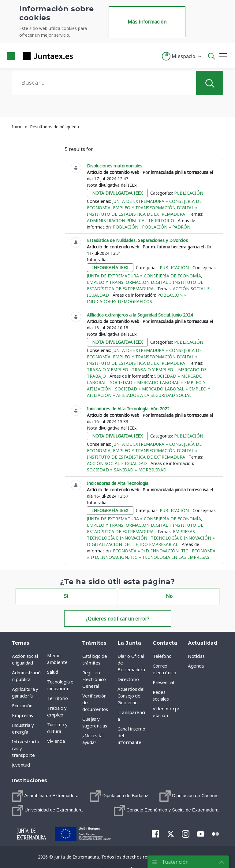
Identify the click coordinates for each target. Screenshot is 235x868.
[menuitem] (45, 796)
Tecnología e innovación (117, 538)
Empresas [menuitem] (22, 715)
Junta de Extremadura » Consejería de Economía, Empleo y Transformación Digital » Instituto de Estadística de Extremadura (144, 208)
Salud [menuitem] (52, 672)
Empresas (184, 531)
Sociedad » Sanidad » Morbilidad (127, 470)
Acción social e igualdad (117, 463)
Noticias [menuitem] (196, 656)
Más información (147, 22)
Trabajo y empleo (108, 370)
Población (126, 227)
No (169, 596)
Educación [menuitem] (22, 705)
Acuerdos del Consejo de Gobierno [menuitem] (131, 696)
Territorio (161, 220)
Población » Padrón (166, 227)
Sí (66, 596)
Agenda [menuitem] (196, 666)
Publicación (189, 193)
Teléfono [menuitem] (162, 656)
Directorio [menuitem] (128, 679)
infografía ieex (110, 267)
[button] (182, 56)
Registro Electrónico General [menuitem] (94, 679)
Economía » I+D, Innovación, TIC (151, 551)
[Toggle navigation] (81, 56)
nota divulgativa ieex (117, 193)
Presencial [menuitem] (163, 682)
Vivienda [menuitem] (56, 741)
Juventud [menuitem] (21, 765)
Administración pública (116, 220)
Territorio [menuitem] (58, 698)
